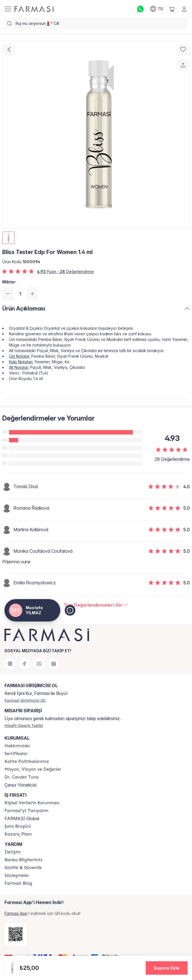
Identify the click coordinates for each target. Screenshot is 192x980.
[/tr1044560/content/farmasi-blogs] (18, 883)
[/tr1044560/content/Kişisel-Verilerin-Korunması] (32, 803)
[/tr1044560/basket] (172, 9)
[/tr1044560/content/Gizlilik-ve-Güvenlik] (23, 868)
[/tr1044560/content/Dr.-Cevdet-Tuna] (21, 777)
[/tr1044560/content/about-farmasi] (26, 811)
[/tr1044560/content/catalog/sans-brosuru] (18, 826)
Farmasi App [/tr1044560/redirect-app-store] (16, 913)
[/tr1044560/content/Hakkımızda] (17, 746)
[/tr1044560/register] (25, 700)
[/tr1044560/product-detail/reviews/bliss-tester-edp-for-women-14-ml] (96, 605)
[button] (167, 968)
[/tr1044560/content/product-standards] (16, 754)
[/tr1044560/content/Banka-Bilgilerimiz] (23, 860)
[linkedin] (54, 664)
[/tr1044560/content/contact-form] (13, 852)
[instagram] (10, 664)
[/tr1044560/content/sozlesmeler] (17, 875)
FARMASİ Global (22, 818)
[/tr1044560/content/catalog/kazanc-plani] (18, 834)
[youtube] (39, 664)
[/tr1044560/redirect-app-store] (16, 934)
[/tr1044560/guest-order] (24, 725)
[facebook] (25, 664)
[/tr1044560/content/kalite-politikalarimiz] (27, 761)
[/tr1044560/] (34, 9)
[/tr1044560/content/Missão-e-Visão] (33, 769)
